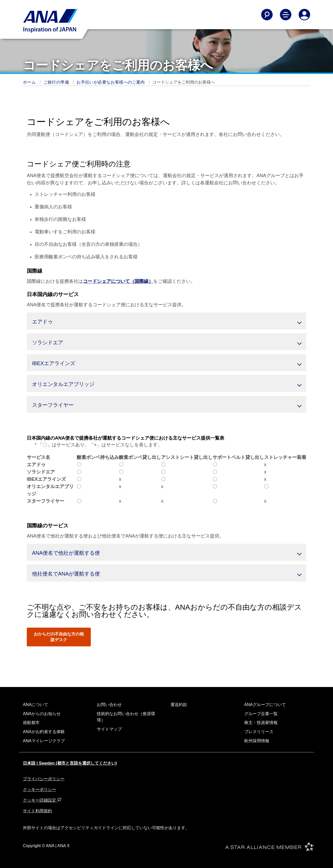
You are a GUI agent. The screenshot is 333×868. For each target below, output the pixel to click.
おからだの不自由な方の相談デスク (59, 637)
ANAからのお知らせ (42, 714)
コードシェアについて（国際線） (118, 281)
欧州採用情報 (257, 741)
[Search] (267, 15)
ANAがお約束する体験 (44, 732)
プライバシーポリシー (44, 779)
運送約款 (179, 705)
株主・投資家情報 (261, 723)
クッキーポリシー (40, 789)
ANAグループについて (265, 705)
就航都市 (31, 723)
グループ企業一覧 (261, 714)
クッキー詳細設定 (42, 800)
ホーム (30, 82)
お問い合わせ (109, 705)
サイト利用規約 (37, 811)
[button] (166, 321)
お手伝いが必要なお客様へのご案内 (111, 82)
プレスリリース (259, 732)
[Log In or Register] (304, 15)
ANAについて (36, 705)
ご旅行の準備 (57, 82)
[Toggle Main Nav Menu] (286, 15)
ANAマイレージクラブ (44, 741)
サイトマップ (109, 729)
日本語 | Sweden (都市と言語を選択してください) (70, 763)
